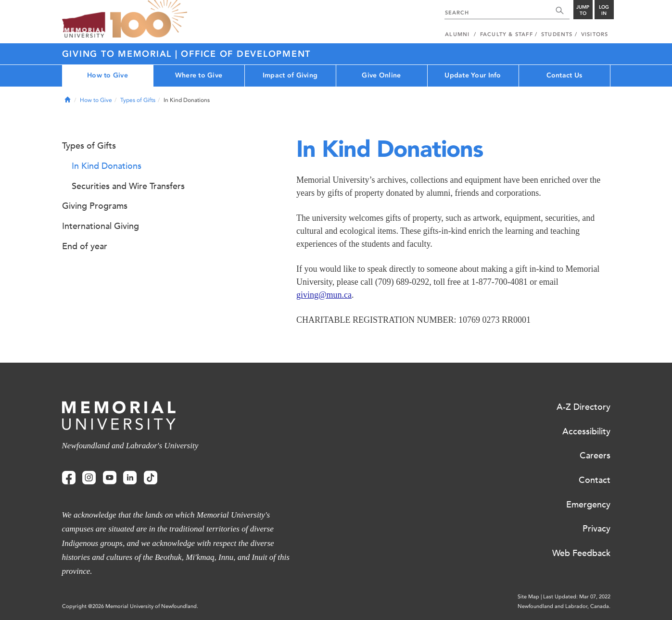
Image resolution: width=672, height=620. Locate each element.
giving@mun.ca (324, 295)
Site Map (528, 597)
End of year (85, 246)
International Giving (101, 226)
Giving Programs (95, 206)
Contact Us (564, 75)
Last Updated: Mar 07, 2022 (577, 597)
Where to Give (199, 75)
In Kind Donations (107, 166)
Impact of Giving (290, 75)
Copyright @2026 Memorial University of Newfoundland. (130, 606)
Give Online (381, 75)
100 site (149, 19)
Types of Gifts (138, 100)
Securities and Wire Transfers (128, 186)
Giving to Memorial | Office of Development (187, 54)
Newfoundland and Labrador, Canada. (564, 606)
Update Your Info (473, 75)
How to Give (108, 75)
